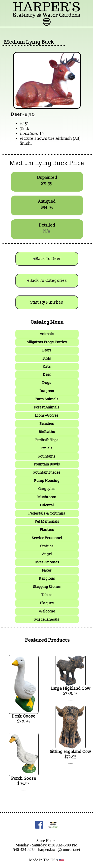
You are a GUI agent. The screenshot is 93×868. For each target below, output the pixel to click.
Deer (16, 114)
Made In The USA (46, 860)
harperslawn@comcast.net (59, 850)
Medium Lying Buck (29, 42)
